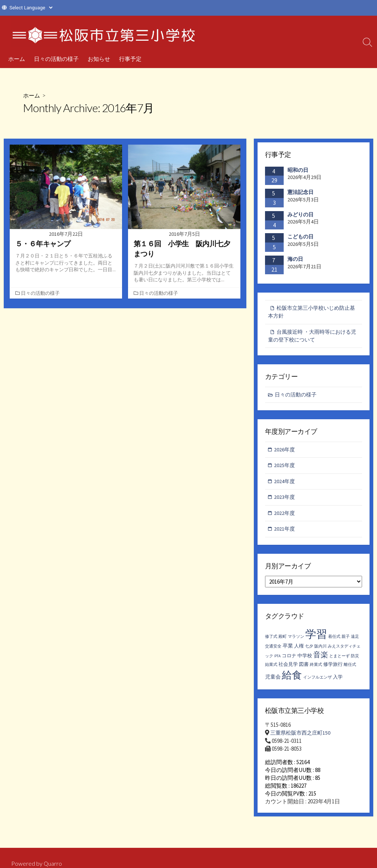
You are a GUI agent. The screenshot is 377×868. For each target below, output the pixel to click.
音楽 (321, 659)
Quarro (53, 864)
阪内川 (320, 651)
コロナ (289, 660)
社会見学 (288, 669)
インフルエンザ (317, 682)
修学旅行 (333, 669)
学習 (316, 639)
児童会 (273, 682)
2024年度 (285, 484)
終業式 (316, 669)
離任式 (350, 669)
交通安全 (273, 651)
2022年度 (285, 517)
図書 (304, 669)
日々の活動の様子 (56, 59)
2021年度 (285, 533)
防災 (355, 661)
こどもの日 (300, 237)
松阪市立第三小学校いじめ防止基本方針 (311, 312)
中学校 (305, 660)
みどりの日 (300, 214)
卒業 (288, 651)
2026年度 (285, 452)
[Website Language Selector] (31, 8)
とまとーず (339, 661)
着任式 (334, 641)
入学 (338, 682)
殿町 (283, 641)
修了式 (271, 641)
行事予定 (130, 59)
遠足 (355, 641)
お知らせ (99, 59)
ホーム (17, 59)
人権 (299, 651)
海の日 (295, 259)
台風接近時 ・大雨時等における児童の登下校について (312, 337)
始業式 (271, 669)
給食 (292, 680)
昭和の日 (298, 170)
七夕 (309, 651)
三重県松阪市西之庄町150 (302, 737)
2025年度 (285, 468)
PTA (278, 661)
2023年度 (285, 501)
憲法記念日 (300, 192)
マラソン (296, 641)
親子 (346, 641)
